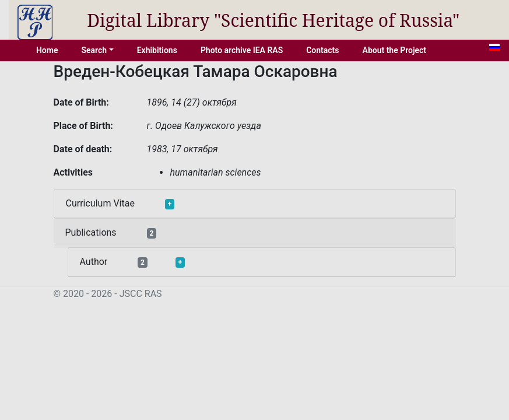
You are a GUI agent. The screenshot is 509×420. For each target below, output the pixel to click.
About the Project (395, 50)
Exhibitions (157, 50)
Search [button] (94, 50)
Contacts (322, 50)
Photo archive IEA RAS (242, 50)
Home (47, 50)
